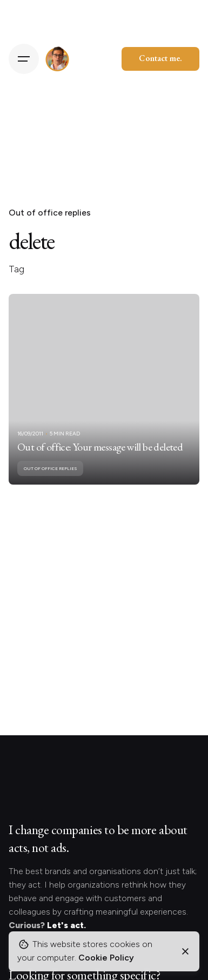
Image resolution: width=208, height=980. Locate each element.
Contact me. (160, 58)
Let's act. (66, 925)
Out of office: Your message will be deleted (100, 447)
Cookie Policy (106, 958)
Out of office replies (50, 213)
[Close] (185, 951)
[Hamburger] (24, 59)
